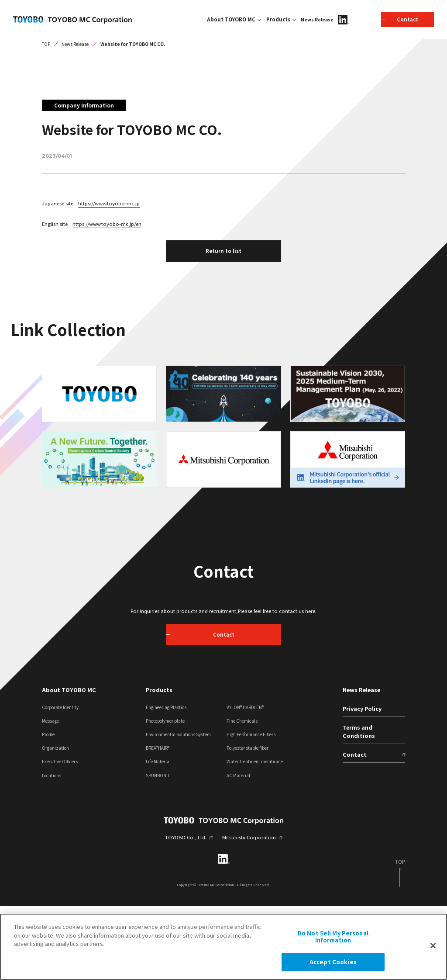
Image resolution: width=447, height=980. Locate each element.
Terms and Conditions (359, 805)
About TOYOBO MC (231, 19)
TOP (46, 118)
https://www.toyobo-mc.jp (109, 277)
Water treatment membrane (255, 836)
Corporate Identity (60, 782)
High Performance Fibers (251, 809)
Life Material (158, 836)
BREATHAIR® (158, 822)
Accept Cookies (333, 962)
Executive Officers (60, 836)
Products (278, 19)
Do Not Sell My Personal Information (333, 937)
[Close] (433, 946)
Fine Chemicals (242, 795)
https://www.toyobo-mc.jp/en (107, 298)
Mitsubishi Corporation (249, 911)
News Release (317, 19)
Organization (55, 822)
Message (50, 795)
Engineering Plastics (166, 782)
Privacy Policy (362, 783)
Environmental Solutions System (178, 809)
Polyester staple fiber (248, 822)
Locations (52, 849)
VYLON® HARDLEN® (245, 782)
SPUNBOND (158, 849)
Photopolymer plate (165, 795)
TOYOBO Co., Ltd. (186, 911)
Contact (355, 828)
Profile (48, 809)
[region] (223, 947)
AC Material (238, 849)
